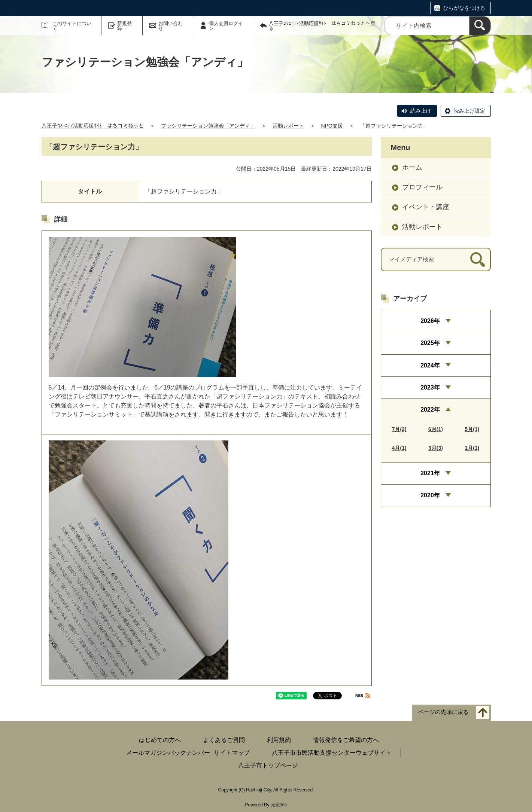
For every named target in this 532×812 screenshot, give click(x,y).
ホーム (412, 167)
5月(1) (472, 429)
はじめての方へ (160, 740)
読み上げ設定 (469, 111)
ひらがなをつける (464, 8)
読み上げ (421, 111)
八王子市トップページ (268, 765)
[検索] (480, 26)
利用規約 (279, 740)
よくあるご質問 (224, 740)
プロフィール (422, 187)
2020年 (430, 495)
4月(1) (399, 448)
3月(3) (436, 448)
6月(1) (436, 429)
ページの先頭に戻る (443, 712)
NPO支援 (332, 126)
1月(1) (472, 448)
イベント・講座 (426, 207)
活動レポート (288, 126)
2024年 (430, 365)
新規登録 (124, 26)
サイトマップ (232, 753)
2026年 (430, 321)
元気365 (279, 805)
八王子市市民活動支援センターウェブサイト (332, 753)
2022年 (430, 410)
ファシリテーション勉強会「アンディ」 (208, 126)
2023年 (430, 387)
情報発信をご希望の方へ (346, 740)
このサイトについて (72, 26)
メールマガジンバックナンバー (168, 753)
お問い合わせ (171, 26)
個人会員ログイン (226, 26)
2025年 (430, 343)
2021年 (430, 473)
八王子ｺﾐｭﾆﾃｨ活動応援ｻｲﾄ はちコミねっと (93, 126)
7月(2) (399, 429)
